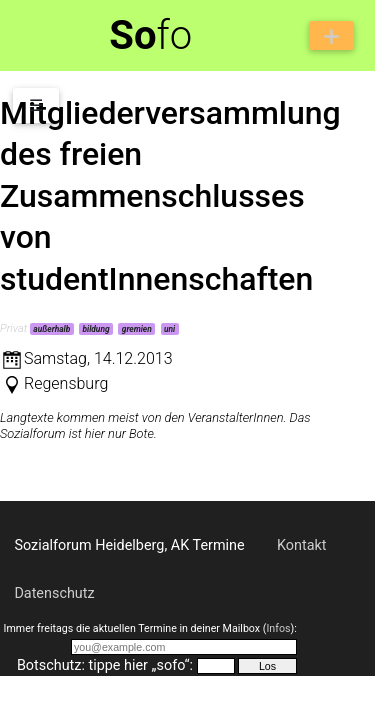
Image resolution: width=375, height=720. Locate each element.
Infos (278, 628)
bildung (95, 329)
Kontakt (302, 545)
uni (169, 329)
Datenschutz (54, 593)
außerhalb (51, 329)
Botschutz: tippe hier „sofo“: (105, 665)
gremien (137, 329)
